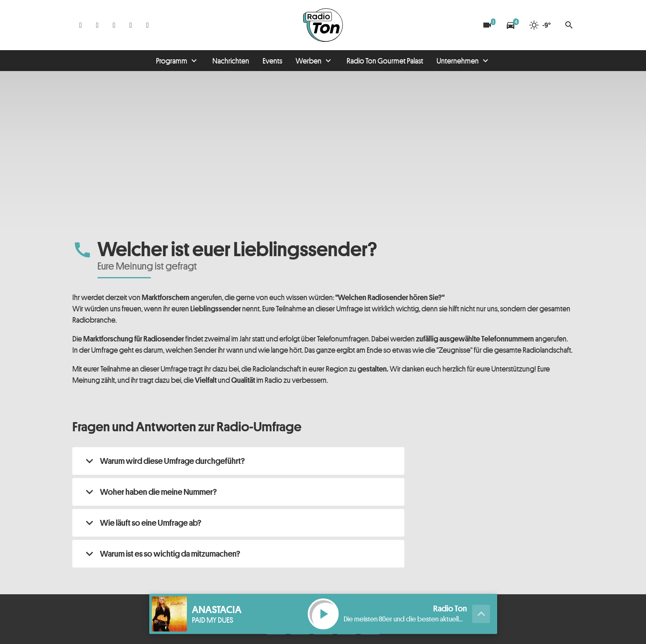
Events (272, 61)
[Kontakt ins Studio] (148, 25)
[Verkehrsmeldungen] (511, 25)
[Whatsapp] (114, 25)
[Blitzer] (487, 25)
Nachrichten (231, 61)
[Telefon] (131, 25)
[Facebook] (81, 25)
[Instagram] (97, 25)
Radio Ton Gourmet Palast (385, 61)
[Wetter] (540, 25)
